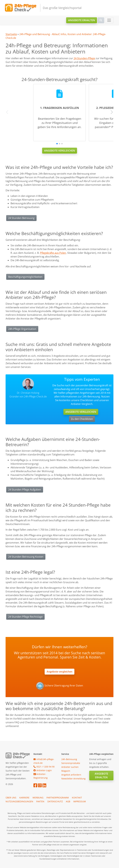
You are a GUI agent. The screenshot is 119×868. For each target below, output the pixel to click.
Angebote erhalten (82, 20)
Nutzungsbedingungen (19, 801)
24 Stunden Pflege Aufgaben (25, 490)
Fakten (40, 801)
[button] (57, 144)
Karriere (24, 798)
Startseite (11, 34)
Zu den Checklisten (82, 419)
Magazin (66, 771)
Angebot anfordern (71, 775)
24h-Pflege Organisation (22, 329)
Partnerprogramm (58, 798)
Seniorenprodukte (71, 763)
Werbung (38, 798)
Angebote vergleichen (60, 151)
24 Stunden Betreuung (21, 218)
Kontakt (77, 798)
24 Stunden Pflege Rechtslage (25, 617)
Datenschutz (55, 801)
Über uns (11, 798)
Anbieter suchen (70, 767)
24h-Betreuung (69, 759)
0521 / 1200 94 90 (44, 767)
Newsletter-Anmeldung (73, 779)
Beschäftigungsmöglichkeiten (25, 277)
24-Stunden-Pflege (84, 58)
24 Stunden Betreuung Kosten (26, 557)
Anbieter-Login (43, 770)
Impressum (80, 801)
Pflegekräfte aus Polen (53, 253)
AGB (68, 801)
